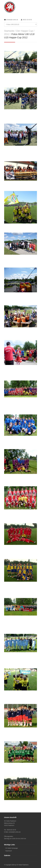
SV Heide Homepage (12, 848)
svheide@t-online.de (12, 20)
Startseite (9, 31)
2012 (7, 34)
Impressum (9, 851)
